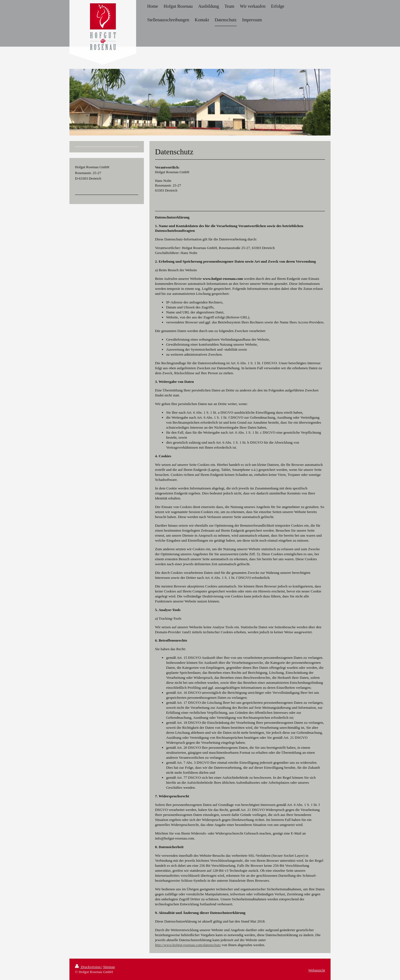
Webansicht (317, 970)
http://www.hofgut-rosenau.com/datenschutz (188, 945)
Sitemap (109, 967)
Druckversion (88, 967)
